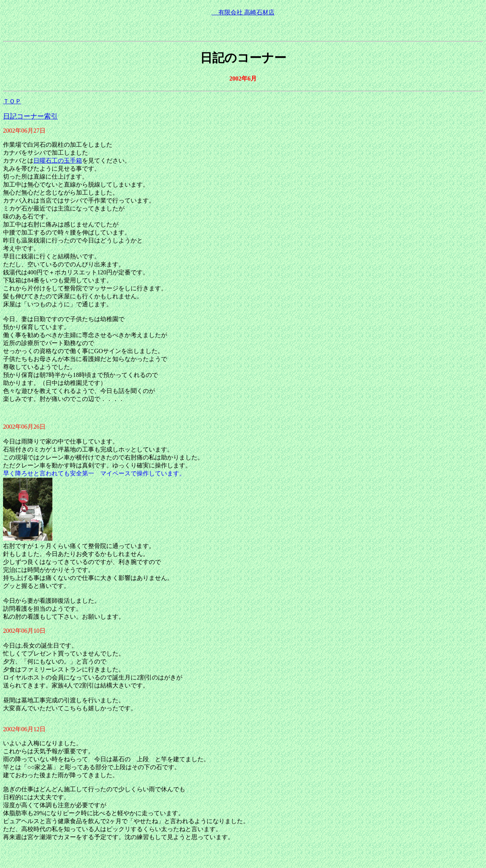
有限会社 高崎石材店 (243, 12)
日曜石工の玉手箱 (58, 161)
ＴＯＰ (12, 101)
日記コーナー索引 (30, 116)
